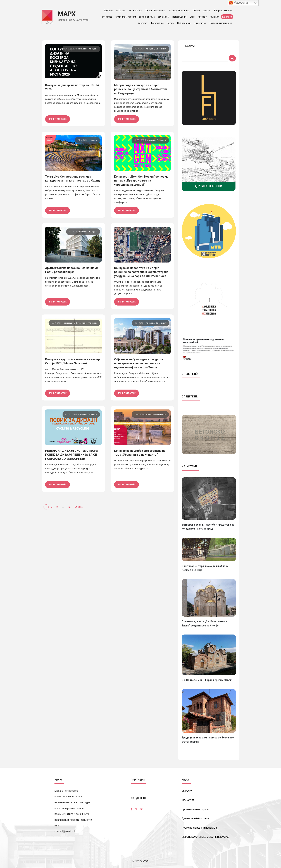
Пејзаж (171, 23)
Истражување (180, 17)
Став (193, 17)
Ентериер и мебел (223, 11)
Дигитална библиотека (195, 818)
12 (69, 507)
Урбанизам (164, 17)
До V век (109, 11)
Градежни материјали (222, 23)
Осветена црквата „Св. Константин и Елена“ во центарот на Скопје (204, 623)
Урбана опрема (148, 17)
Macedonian (239, 3)
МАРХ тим (188, 800)
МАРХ (68, 14)
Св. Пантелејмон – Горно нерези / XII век (207, 680)
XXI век (197, 11)
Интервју (203, 17)
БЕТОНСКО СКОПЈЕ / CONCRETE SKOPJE (206, 837)
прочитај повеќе (58, 119)
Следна (79, 507)
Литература (107, 17)
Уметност (143, 23)
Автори (208, 11)
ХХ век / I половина (156, 11)
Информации (185, 23)
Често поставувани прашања (199, 828)
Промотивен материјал (195, 809)
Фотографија (158, 23)
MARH (136, 860)
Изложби (215, 17)
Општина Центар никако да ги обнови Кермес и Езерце (205, 568)
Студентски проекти (126, 17)
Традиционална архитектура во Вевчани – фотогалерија (208, 740)
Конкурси (228, 17)
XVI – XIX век (136, 11)
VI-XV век (121, 11)
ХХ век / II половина (180, 11)
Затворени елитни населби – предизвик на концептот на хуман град (208, 527)
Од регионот (201, 23)
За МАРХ (187, 791)
